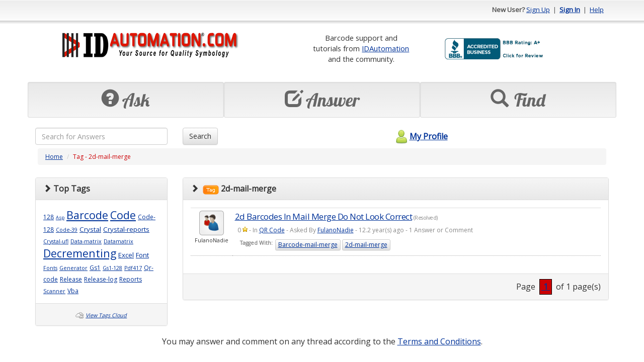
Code (123, 215)
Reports (131, 279)
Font (142, 255)
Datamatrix (118, 241)
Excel (126, 255)
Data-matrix (86, 241)
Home (54, 157)
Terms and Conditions (439, 341)
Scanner (54, 291)
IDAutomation (385, 48)
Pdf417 (133, 268)
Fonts (50, 268)
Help (597, 10)
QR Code (272, 230)
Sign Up (538, 10)
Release (71, 279)
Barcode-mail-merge (308, 245)
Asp (60, 217)
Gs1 (95, 268)
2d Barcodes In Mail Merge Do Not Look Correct (324, 216)
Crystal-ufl (56, 241)
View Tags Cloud (106, 315)
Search (200, 136)
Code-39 (67, 230)
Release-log (101, 279)
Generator (73, 268)
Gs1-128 (112, 268)
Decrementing (80, 253)
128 (49, 217)
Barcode (87, 215)
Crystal (90, 229)
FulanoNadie (336, 230)
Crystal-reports (126, 229)
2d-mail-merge (366, 245)
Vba (73, 291)
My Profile (420, 136)
